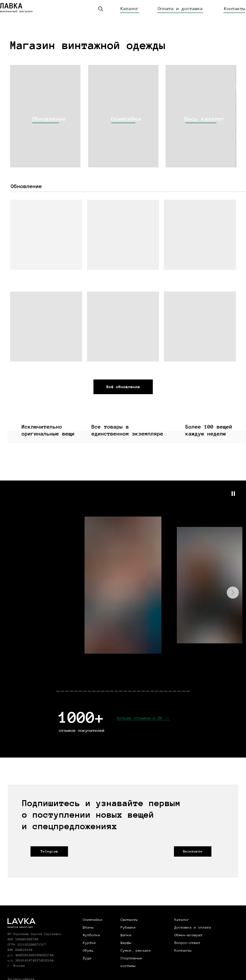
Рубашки (128, 927)
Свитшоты (129, 920)
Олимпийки (93, 920)
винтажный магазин (17, 11)
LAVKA (21, 922)
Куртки (89, 943)
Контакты (235, 9)
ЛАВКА (11, 6)
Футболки (92, 935)
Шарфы (126, 943)
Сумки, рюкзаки (136, 950)
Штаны (88, 927)
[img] (45, 116)
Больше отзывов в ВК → (143, 718)
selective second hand (20, 927)
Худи (87, 958)
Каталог (130, 9)
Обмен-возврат (188, 935)
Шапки (126, 935)
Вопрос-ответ (187, 943)
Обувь (88, 950)
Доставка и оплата (193, 927)
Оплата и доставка (180, 9)
